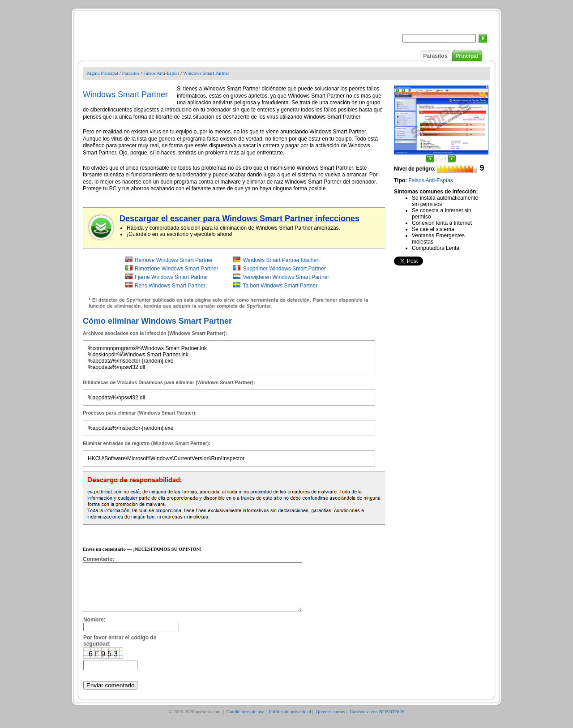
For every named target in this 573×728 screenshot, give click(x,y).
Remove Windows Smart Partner (174, 260)
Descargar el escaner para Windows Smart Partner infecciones (239, 218)
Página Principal (102, 73)
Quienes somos (330, 721)
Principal (467, 56)
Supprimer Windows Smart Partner (284, 269)
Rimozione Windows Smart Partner (177, 269)
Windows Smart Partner (206, 73)
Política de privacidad (290, 721)
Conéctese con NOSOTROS (377, 721)
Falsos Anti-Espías (161, 73)
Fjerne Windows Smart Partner (171, 277)
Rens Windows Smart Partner (170, 286)
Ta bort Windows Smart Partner (280, 286)
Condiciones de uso (246, 721)
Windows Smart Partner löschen (281, 260)
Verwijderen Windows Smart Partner (286, 277)
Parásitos (435, 56)
